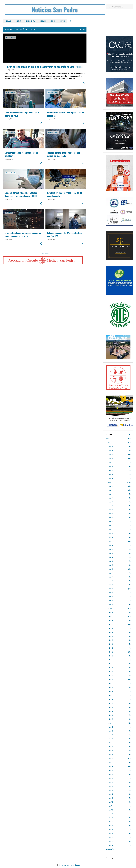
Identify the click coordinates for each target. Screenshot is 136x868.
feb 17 (111, 656)
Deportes (43, 21)
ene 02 (111, 841)
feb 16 (111, 660)
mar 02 (111, 600)
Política (18, 21)
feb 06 (111, 699)
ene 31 (111, 727)
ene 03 (111, 837)
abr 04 (111, 466)
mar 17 (111, 541)
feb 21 (111, 640)
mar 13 (111, 557)
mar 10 (111, 569)
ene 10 (111, 810)
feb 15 (111, 664)
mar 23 (111, 518)
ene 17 (111, 782)
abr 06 (111, 458)
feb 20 (111, 644)
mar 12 (111, 561)
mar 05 (111, 589)
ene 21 (111, 766)
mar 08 (111, 577)
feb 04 (111, 707)
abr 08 (111, 450)
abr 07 (111, 454)
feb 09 (111, 687)
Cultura (62, 21)
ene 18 (111, 778)
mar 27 (111, 502)
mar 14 (111, 553)
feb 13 (111, 672)
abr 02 (111, 474)
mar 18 (111, 537)
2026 (107, 439)
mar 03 (111, 597)
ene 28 (111, 739)
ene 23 (111, 758)
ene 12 (111, 802)
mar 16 (111, 545)
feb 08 (111, 691)
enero (109, 723)
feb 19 (111, 648)
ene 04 (111, 833)
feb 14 (111, 668)
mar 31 (111, 486)
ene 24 (111, 754)
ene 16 (111, 786)
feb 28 (111, 612)
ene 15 (111, 790)
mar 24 (111, 514)
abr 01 (111, 478)
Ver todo (82, 29)
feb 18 (111, 652)
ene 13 (111, 798)
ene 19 (111, 774)
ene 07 (111, 822)
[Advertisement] (95, 66)
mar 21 (111, 525)
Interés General (30, 21)
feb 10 (111, 683)
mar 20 (111, 529)
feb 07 (111, 695)
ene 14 (111, 794)
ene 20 (111, 770)
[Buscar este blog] (122, 7)
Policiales (8, 21)
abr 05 (111, 462)
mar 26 (111, 506)
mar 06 (111, 585)
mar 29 (111, 494)
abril (109, 443)
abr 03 (111, 470)
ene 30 (111, 731)
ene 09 (111, 814)
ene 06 (111, 826)
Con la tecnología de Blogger (68, 865)
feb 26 (111, 620)
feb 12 (111, 676)
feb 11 (111, 679)
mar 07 (111, 581)
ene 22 (111, 762)
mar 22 (111, 522)
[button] (84, 83)
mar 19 (111, 533)
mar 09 (111, 573)
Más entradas (45, 254)
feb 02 (111, 715)
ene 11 (111, 806)
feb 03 (111, 711)
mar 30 (111, 490)
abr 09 (111, 446)
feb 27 (111, 616)
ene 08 (111, 818)
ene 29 (111, 735)
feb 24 (111, 628)
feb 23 (111, 632)
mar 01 (111, 604)
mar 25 (111, 510)
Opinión (53, 21)
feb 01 (111, 719)
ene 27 (111, 743)
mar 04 (111, 593)
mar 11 (111, 565)
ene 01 (111, 845)
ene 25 (111, 751)
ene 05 (111, 830)
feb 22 (111, 636)
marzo (109, 482)
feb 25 (111, 624)
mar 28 (111, 498)
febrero (110, 608)
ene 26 (111, 747)
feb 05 (111, 703)
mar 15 (111, 549)
